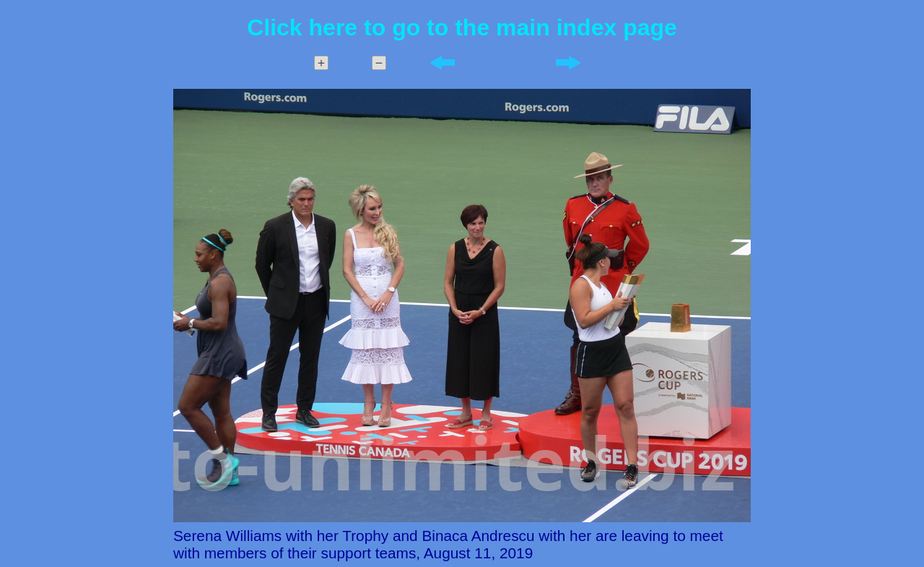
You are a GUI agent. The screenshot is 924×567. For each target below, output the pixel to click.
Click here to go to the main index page (462, 27)
